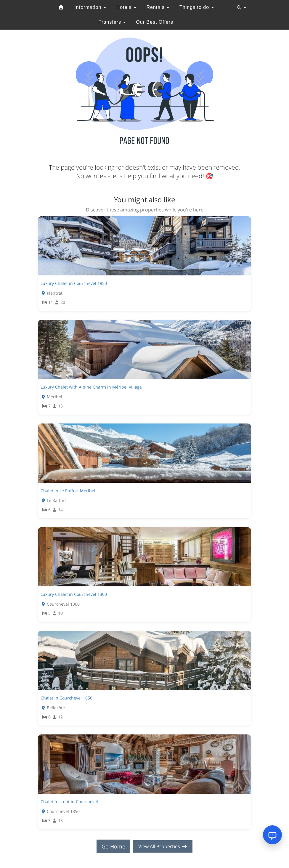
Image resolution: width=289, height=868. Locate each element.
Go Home (111, 846)
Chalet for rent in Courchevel (69, 802)
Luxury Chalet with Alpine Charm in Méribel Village (91, 387)
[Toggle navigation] (241, 7)
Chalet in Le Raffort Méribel (68, 491)
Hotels (126, 7)
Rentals (158, 7)
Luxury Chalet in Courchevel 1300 (74, 594)
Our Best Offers (155, 22)
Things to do (197, 7)
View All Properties (163, 846)
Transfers (112, 22)
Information (90, 7)
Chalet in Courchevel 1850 (66, 698)
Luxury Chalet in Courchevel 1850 (74, 283)
